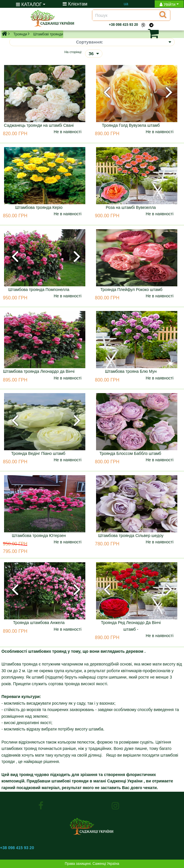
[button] (144, 33)
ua (126, 4)
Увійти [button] (168, 4)
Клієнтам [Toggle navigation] (75, 4)
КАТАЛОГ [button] (29, 4)
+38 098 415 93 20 (123, 25)
